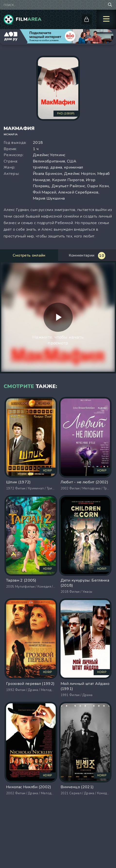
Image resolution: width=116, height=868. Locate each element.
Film (29, 19)
